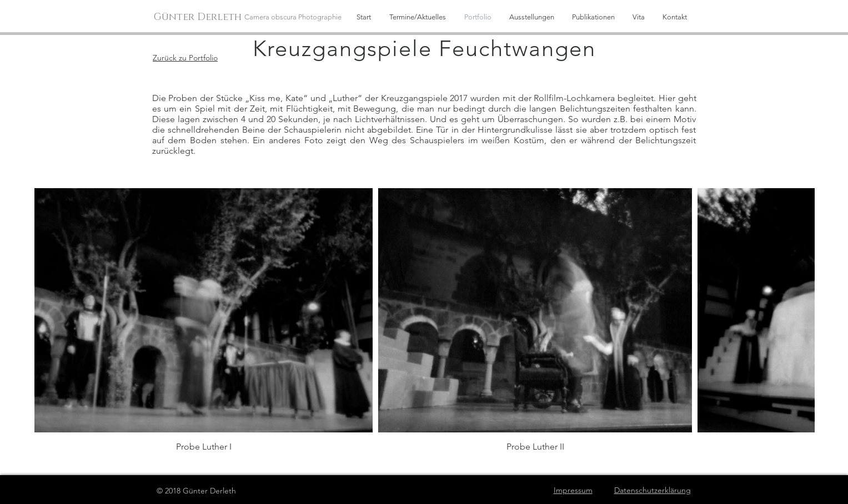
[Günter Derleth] (199, 17)
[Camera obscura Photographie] (296, 17)
